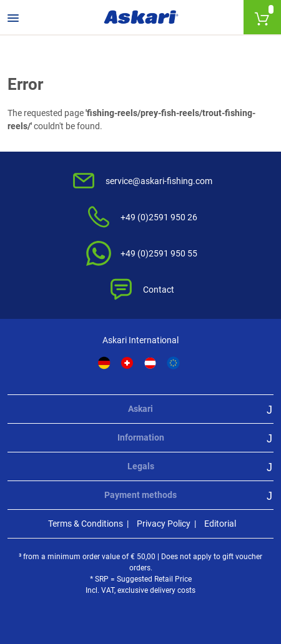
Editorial (220, 524)
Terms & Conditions (86, 524)
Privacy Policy (164, 524)
